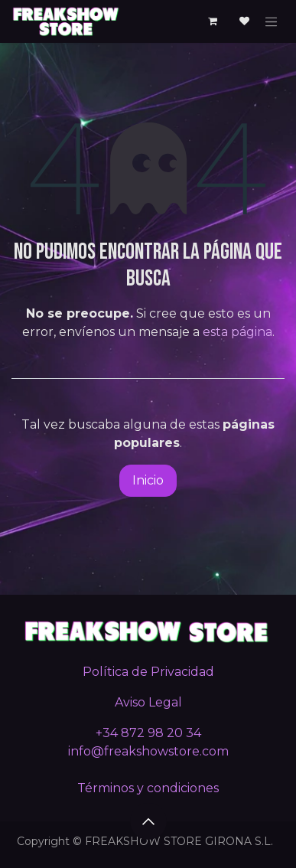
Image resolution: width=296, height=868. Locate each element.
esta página (237, 332)
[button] (148, 821)
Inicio (148, 480)
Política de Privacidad (148, 672)
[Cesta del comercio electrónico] (213, 21)
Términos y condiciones (148, 788)
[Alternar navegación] (272, 21)
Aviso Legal (148, 702)
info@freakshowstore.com (148, 751)
